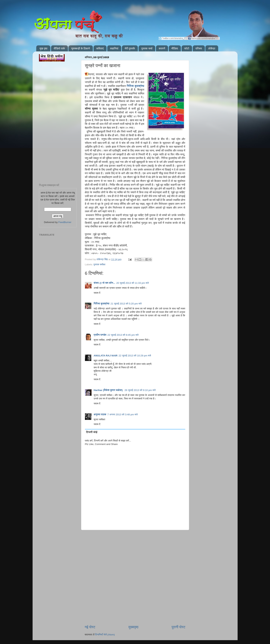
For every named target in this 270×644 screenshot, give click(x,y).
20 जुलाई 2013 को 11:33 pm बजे (132, 283)
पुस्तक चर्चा (147, 48)
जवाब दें (97, 293)
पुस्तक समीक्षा (99, 264)
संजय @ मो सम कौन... (105, 283)
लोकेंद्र (212, 48)
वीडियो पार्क (59, 48)
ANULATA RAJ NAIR (106, 356)
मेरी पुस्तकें (130, 48)
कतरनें (162, 48)
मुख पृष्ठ (43, 48)
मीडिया (175, 48)
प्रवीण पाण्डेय (100, 335)
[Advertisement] (135, 549)
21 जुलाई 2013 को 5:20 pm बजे (126, 304)
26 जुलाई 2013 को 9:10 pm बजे (140, 390)
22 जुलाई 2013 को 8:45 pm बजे (123, 335)
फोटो (187, 48)
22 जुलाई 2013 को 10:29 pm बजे (135, 356)
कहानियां (114, 48)
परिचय (199, 48)
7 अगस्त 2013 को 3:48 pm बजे (123, 414)
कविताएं (100, 48)
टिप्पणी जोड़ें (92, 432)
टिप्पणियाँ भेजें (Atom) (105, 635)
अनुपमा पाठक (100, 414)
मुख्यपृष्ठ (133, 627)
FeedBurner (65, 222)
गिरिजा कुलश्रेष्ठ (136, 86)
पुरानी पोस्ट (179, 627)
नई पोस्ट (90, 627)
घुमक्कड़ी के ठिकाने (81, 48)
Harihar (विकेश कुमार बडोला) (109, 390)
